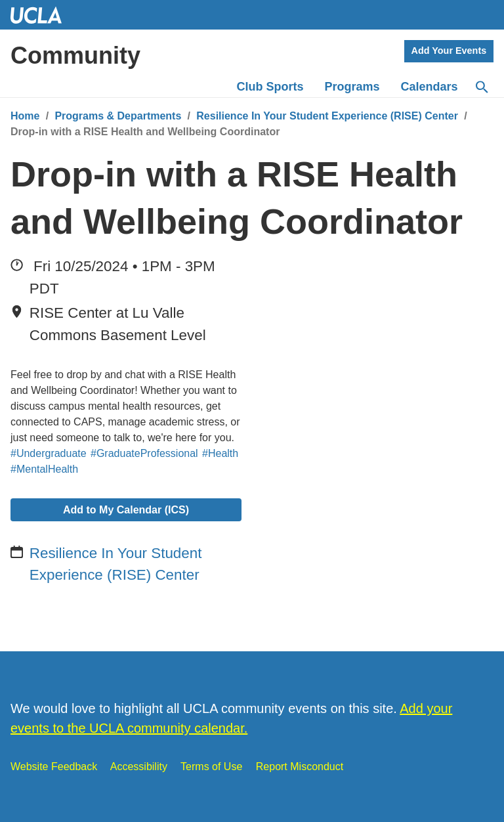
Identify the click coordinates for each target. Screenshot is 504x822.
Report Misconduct (300, 767)
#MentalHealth (44, 469)
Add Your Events (449, 51)
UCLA (42, 15)
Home (25, 116)
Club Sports (270, 87)
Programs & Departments (118, 116)
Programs (352, 87)
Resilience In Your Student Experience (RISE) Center (327, 116)
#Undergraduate (49, 453)
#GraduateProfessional (144, 453)
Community (75, 55)
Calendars (430, 87)
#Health (220, 453)
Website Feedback (54, 767)
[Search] (481, 87)
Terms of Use (211, 767)
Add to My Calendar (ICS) (126, 510)
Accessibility (139, 767)
